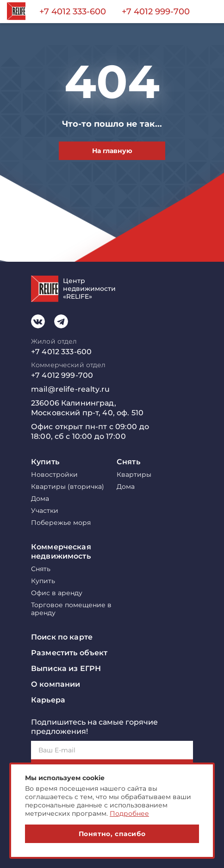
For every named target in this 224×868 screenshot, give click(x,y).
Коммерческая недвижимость (61, 551)
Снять (128, 462)
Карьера (48, 700)
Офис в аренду (57, 593)
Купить (45, 462)
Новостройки (54, 475)
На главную (112, 151)
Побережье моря (61, 523)
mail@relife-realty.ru (70, 389)
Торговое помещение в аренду (71, 609)
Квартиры (134, 475)
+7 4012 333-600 (73, 12)
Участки (45, 511)
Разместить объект (69, 653)
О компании (56, 684)
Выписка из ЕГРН (66, 668)
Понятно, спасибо (112, 834)
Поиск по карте (62, 637)
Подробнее (129, 813)
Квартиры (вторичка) (68, 487)
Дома (40, 499)
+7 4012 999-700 (156, 12)
